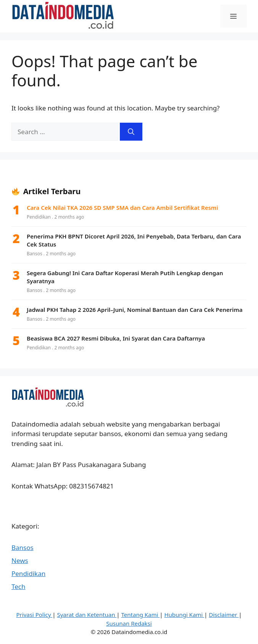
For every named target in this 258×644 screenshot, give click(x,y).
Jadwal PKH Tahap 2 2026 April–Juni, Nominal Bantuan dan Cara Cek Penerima (135, 310)
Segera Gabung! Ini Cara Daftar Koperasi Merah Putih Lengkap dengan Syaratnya (125, 277)
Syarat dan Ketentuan (87, 615)
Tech (19, 586)
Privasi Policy (35, 615)
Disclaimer (224, 615)
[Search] (131, 132)
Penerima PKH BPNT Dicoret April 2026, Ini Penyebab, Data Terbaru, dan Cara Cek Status (134, 240)
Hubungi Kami (184, 615)
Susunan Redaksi (129, 623)
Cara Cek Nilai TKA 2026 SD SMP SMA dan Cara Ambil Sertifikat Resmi (123, 208)
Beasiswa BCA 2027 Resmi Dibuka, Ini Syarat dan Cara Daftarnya (116, 338)
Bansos (23, 547)
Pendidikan (28, 573)
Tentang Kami (141, 615)
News (20, 560)
